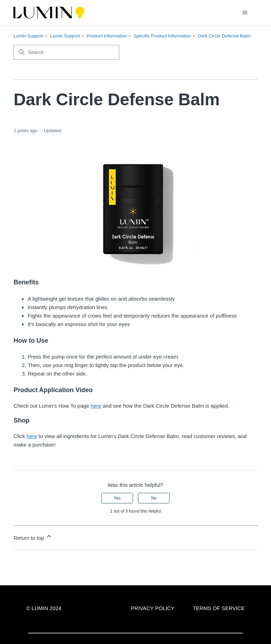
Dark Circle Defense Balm (224, 36)
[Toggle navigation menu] (245, 13)
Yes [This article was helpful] (117, 498)
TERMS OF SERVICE (219, 608)
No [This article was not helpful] (154, 498)
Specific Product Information (162, 36)
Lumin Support (28, 36)
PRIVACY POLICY (153, 608)
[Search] (66, 52)
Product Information (107, 36)
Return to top (33, 537)
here (96, 406)
